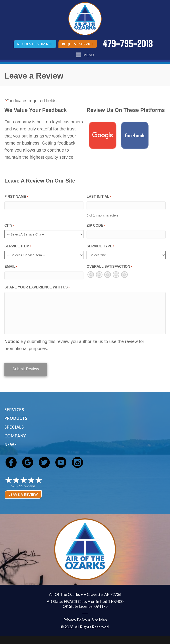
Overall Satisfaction (109, 267)
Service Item (18, 247)
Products (16, 418)
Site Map (99, 619)
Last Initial (99, 197)
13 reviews (27, 485)
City (9, 226)
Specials (14, 426)
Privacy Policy (75, 619)
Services (14, 409)
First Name (16, 197)
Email (11, 267)
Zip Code (96, 226)
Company (15, 435)
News (11, 444)
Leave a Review (23, 494)
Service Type (100, 247)
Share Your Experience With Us (37, 288)
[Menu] (85, 55)
